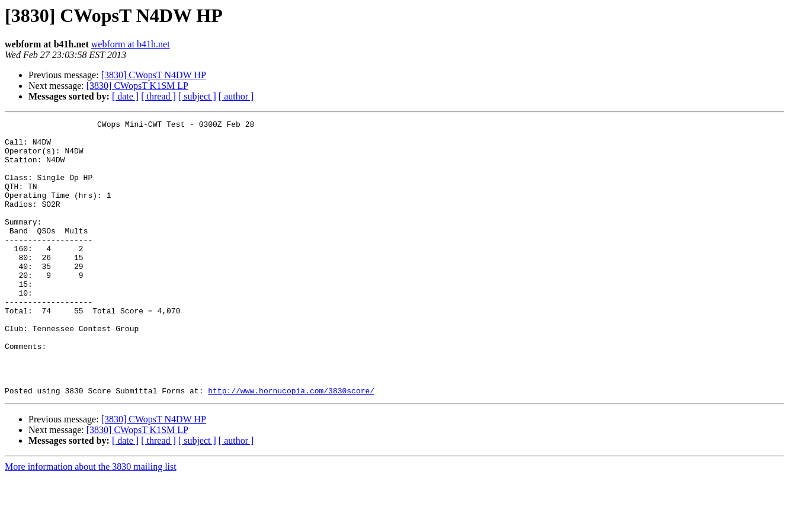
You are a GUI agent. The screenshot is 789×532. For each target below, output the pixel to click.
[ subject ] (197, 96)
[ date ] (125, 96)
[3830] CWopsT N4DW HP (154, 75)
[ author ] (236, 96)
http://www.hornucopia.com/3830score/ (291, 446)
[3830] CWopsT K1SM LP (137, 86)
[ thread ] (158, 96)
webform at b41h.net (131, 44)
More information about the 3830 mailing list (91, 522)
